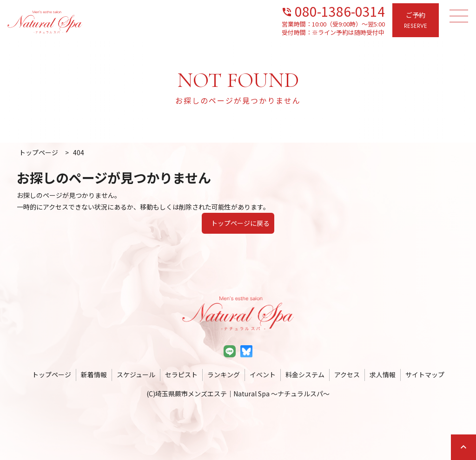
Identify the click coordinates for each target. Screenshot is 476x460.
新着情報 (94, 375)
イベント (263, 375)
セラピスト (181, 375)
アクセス (347, 375)
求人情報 (383, 375)
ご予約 (416, 21)
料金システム (305, 375)
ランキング (224, 375)
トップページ (52, 375)
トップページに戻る (240, 223)
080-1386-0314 (333, 10)
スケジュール (136, 375)
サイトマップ (425, 375)
